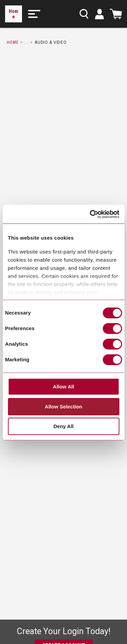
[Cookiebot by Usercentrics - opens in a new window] (90, 214)
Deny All (63, 427)
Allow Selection (63, 407)
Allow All (63, 387)
